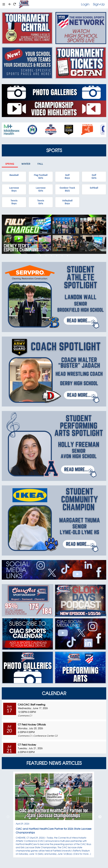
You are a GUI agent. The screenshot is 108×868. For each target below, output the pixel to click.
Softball (94, 188)
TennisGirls (41, 202)
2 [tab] (46, 256)
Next (100, 817)
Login (85, 4)
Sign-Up (99, 4)
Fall (40, 164)
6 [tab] (67, 256)
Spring (10, 164)
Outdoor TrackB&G (67, 189)
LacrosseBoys (14, 189)
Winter (26, 164)
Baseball (14, 175)
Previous (8, 817)
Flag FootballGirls (41, 177)
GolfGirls (94, 177)
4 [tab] (57, 256)
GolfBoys (67, 177)
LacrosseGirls (41, 189)
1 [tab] (41, 256)
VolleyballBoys (67, 202)
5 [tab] (62, 256)
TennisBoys (14, 202)
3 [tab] (51, 256)
